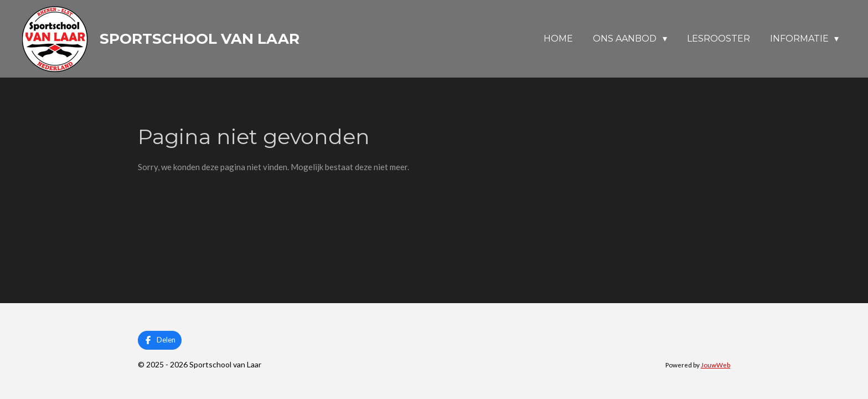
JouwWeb (715, 365)
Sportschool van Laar (200, 39)
